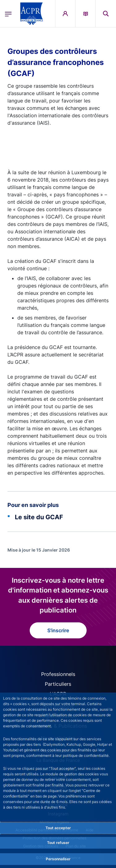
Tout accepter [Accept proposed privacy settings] (58, 828)
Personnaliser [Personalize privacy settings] (58, 859)
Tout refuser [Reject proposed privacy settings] (58, 843)
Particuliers (58, 684)
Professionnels (58, 674)
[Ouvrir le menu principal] (8, 14)
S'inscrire (58, 630)
